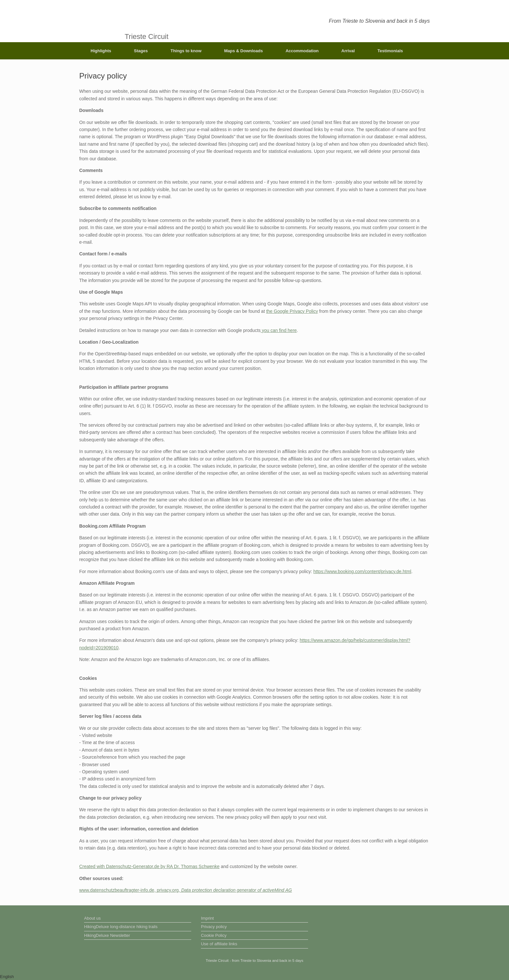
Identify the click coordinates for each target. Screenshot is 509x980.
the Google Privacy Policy (292, 311)
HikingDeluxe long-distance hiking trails (121, 927)
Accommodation (302, 51)
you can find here (279, 330)
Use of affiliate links (219, 944)
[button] (255, 977)
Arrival (348, 51)
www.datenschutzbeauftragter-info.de (117, 890)
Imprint (207, 918)
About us (92, 918)
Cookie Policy (214, 935)
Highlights (101, 51)
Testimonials (390, 51)
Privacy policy (214, 927)
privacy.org (168, 890)
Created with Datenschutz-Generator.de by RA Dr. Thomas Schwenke (149, 866)
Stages (141, 51)
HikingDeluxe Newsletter (107, 935)
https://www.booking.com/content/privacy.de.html (362, 571)
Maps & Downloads (244, 51)
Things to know (186, 51)
